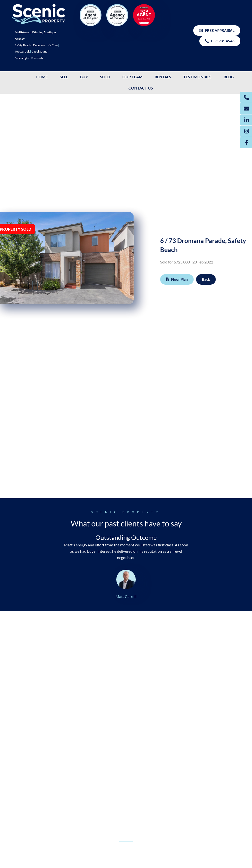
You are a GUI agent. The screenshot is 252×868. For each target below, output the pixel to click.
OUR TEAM (132, 77)
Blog (229, 77)
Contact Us (141, 88)
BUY (84, 77)
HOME (42, 77)
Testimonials (197, 77)
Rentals (163, 77)
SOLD (105, 77)
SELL (64, 77)
